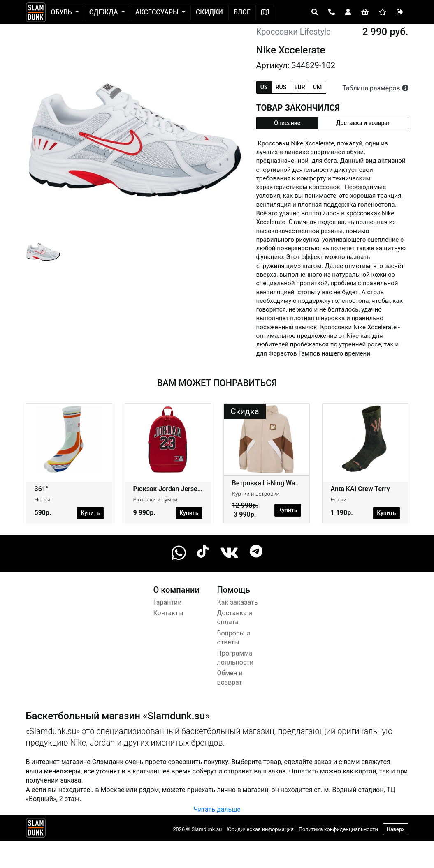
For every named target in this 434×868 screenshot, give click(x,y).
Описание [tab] (287, 123)
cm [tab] (317, 87)
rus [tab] (281, 87)
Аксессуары (158, 12)
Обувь (62, 12)
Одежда (104, 12)
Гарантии (168, 602)
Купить (90, 513)
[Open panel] (315, 12)
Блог (242, 12)
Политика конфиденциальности (338, 829)
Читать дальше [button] (217, 809)
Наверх (396, 829)
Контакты (168, 613)
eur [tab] (300, 87)
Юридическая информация (260, 829)
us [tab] (264, 87)
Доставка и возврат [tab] (363, 123)
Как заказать (238, 602)
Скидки (209, 12)
